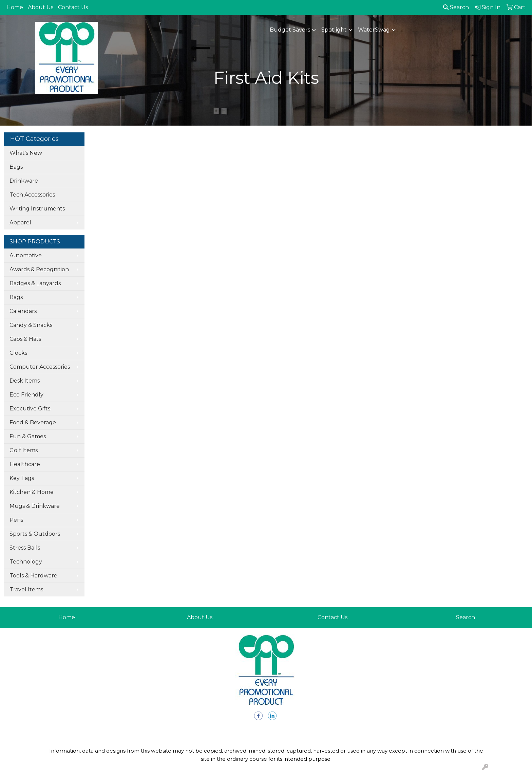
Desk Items (25, 381)
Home (15, 7)
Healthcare (25, 464)
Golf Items (24, 450)
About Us (41, 7)
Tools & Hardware (33, 576)
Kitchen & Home (32, 492)
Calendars (23, 311)
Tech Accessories (32, 195)
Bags (16, 167)
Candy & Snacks (31, 325)
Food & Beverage (33, 422)
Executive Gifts (30, 409)
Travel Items (26, 589)
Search (456, 7)
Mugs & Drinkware (35, 506)
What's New (26, 153)
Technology (26, 562)
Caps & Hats (25, 339)
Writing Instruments (37, 209)
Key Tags (22, 478)
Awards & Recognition (39, 269)
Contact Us (73, 7)
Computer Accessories (40, 367)
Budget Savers (290, 30)
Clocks (18, 353)
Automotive (26, 255)
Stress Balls (25, 548)
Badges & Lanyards (35, 283)
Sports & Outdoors (35, 534)
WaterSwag (374, 30)
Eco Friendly (26, 395)
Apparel (20, 223)
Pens (16, 520)
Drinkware (24, 181)
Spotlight (334, 30)
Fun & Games (28, 436)
